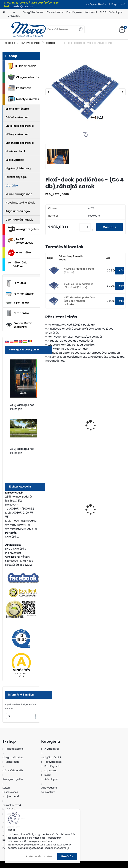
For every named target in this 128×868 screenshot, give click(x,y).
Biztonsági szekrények (20, 143)
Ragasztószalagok (18, 211)
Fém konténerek (20, 294)
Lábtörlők (51, 43)
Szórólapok (116, 12)
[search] (81, 31)
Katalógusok (74, 12)
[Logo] (25, 29)
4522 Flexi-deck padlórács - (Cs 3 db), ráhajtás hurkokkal (80, 301)
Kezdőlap (10, 43)
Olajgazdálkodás (23, 77)
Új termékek (19, 253)
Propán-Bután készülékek (19, 325)
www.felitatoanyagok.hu (21, 529)
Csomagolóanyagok (19, 220)
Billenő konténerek (17, 109)
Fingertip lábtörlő (59, 426)
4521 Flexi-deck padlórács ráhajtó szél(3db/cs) (78, 286)
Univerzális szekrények (20, 126)
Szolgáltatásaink (33, 12)
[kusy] (85, 227)
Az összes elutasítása (39, 856)
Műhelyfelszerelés (31, 43)
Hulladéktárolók (22, 66)
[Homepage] (4, 12)
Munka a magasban (19, 194)
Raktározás (19, 88)
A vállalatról (14, 14)
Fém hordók (17, 313)
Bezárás (67, 856)
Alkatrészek (17, 303)
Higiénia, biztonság (18, 168)
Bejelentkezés (98, 4)
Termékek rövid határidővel (18, 264)
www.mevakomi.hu (17, 525)
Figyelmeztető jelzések (20, 203)
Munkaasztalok (15, 151)
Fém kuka (16, 283)
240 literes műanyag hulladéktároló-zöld (102, 510)
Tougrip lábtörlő (99, 426)
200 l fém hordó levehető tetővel (64, 510)
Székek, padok (15, 160)
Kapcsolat (91, 12)
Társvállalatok (55, 12)
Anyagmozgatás (23, 229)
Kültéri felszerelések (20, 241)
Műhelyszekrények (17, 134)
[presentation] (49, 92)
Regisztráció (118, 4)
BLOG (103, 12)
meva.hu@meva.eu (21, 6)
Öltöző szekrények (17, 117)
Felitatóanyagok (16, 177)
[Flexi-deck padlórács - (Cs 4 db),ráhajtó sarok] (85, 92)
